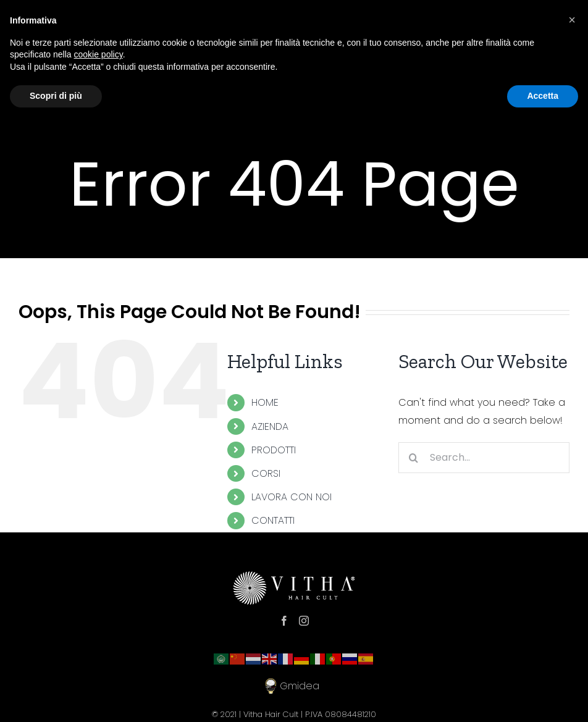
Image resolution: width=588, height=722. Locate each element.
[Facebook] (284, 621)
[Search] (414, 458)
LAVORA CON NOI (292, 497)
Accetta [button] (543, 96)
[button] (572, 20)
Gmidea (294, 686)
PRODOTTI (274, 450)
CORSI (266, 473)
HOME (265, 402)
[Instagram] (304, 621)
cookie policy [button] (99, 54)
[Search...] (484, 458)
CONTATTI (273, 520)
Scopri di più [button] (56, 96)
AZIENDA (270, 426)
